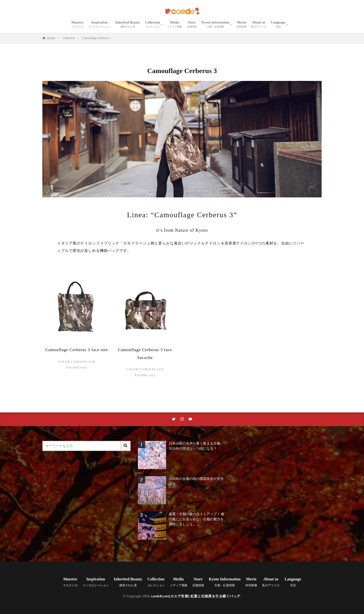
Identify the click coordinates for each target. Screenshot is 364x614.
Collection (152, 24)
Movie (242, 24)
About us (259, 24)
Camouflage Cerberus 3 (96, 38)
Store (192, 24)
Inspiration (99, 24)
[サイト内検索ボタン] (126, 446)
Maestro (77, 24)
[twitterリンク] (174, 419)
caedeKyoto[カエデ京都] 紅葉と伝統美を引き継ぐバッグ (196, 596)
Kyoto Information (215, 24)
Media (175, 24)
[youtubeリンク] (190, 419)
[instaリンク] (182, 419)
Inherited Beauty (128, 24)
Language (278, 24)
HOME (51, 38)
